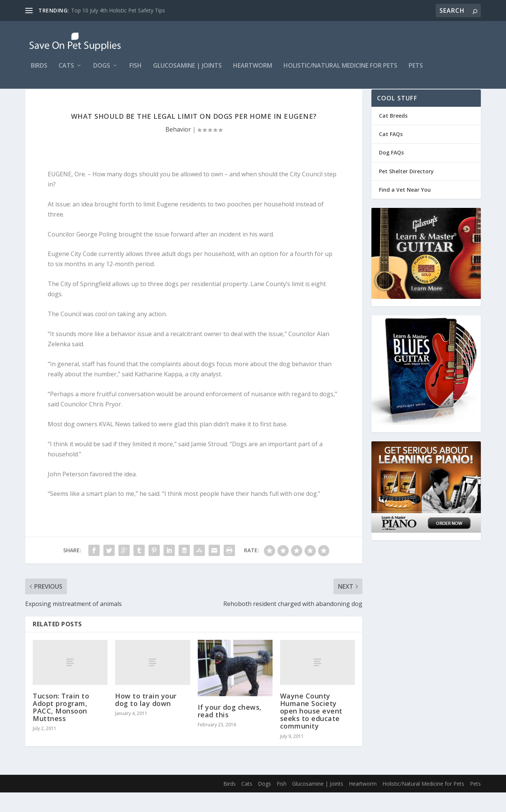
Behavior (178, 149)
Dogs (102, 71)
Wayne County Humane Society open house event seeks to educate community (311, 731)
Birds (39, 71)
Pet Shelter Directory (406, 191)
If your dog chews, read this (230, 730)
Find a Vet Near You (405, 209)
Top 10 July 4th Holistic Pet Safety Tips (118, 10)
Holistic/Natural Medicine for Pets (340, 71)
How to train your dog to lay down (146, 719)
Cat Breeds (393, 135)
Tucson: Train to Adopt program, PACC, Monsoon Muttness (61, 727)
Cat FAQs (391, 154)
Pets (416, 71)
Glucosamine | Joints (187, 71)
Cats (66, 71)
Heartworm (253, 71)
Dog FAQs (391, 172)
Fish (136, 71)
